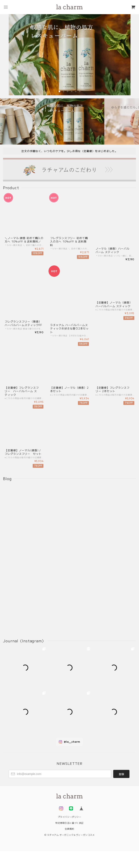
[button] (59, 91)
